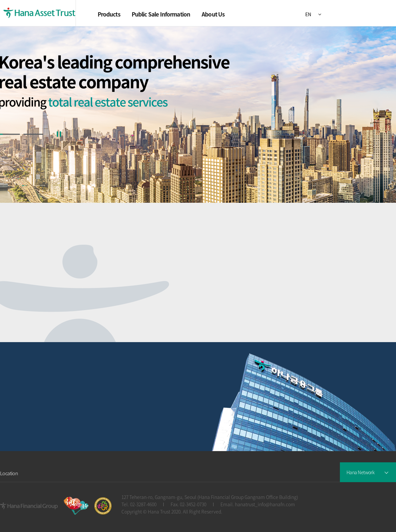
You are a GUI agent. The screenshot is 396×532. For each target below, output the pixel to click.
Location (9, 473)
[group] (198, 115)
